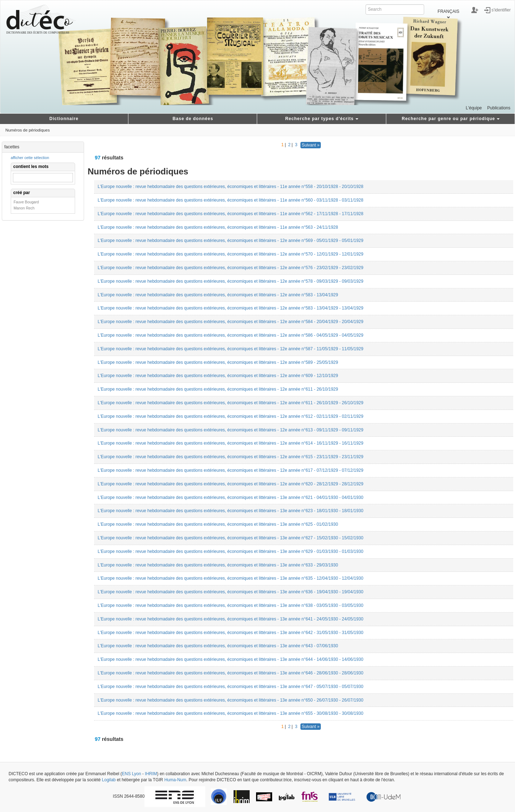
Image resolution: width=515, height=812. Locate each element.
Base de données (193, 119)
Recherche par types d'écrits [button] (322, 119)
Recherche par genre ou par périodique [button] (451, 119)
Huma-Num (175, 780)
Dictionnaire (64, 119)
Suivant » (310, 145)
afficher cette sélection (30, 158)
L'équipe (474, 108)
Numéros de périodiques (28, 130)
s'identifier (501, 10)
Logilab (109, 780)
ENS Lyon (132, 774)
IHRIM (151, 774)
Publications (499, 108)
